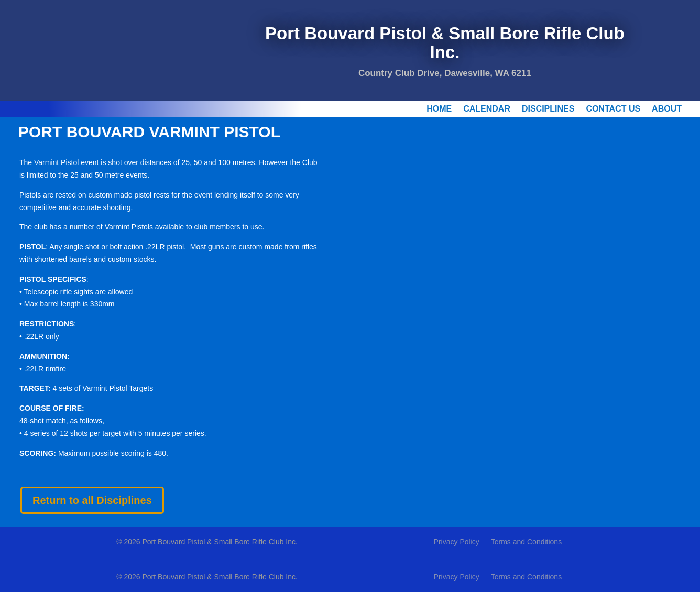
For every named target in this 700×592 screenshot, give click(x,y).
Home (439, 109)
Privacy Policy (457, 542)
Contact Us (613, 109)
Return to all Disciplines (92, 500)
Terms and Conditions (526, 542)
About (667, 109)
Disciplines (548, 109)
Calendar (487, 109)
